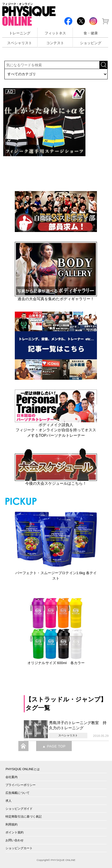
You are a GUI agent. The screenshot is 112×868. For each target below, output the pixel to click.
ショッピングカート (19, 848)
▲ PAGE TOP (54, 746)
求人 (8, 801)
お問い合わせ (15, 840)
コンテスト (55, 43)
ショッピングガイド (19, 809)
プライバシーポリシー (21, 785)
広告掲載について (18, 793)
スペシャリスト (20, 43)
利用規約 (12, 824)
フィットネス (55, 33)
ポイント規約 (15, 832)
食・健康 (91, 33)
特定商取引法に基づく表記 (24, 816)
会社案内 (12, 777)
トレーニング (20, 33)
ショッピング (91, 43)
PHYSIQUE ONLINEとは (23, 769)
